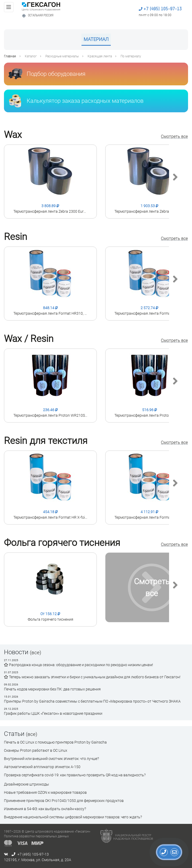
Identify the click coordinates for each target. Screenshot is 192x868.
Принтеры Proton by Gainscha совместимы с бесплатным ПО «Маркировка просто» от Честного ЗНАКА (92, 701)
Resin (16, 237)
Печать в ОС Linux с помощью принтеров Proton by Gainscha (55, 742)
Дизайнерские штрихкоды (27, 784)
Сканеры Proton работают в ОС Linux (36, 750)
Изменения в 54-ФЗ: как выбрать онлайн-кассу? (45, 809)
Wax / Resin (29, 339)
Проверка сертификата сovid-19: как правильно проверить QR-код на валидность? (75, 775)
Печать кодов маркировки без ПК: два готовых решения (52, 689)
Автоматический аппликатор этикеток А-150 (42, 767)
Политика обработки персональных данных (36, 836)
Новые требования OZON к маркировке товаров (45, 792)
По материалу (131, 56)
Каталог (31, 56)
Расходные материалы (62, 56)
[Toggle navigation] (9, 7)
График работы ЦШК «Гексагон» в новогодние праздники (53, 713)
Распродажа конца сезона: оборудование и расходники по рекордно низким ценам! (78, 665)
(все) (35, 653)
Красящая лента (100, 56)
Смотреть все (174, 136)
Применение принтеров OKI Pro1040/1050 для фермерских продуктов (64, 801)
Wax (13, 135)
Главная (10, 56)
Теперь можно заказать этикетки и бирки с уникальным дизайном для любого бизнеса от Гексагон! (92, 677)
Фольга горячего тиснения (62, 543)
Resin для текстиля (46, 441)
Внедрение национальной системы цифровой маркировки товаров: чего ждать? (73, 817)
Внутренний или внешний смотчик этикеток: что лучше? (51, 759)
